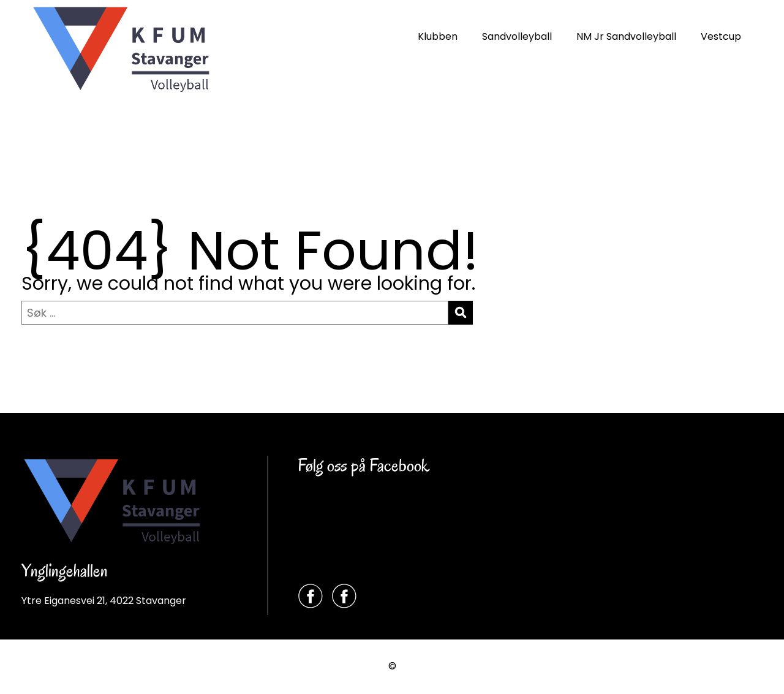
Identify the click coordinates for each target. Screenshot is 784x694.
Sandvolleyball (517, 36)
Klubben (438, 36)
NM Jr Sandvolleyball (626, 36)
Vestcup (721, 36)
